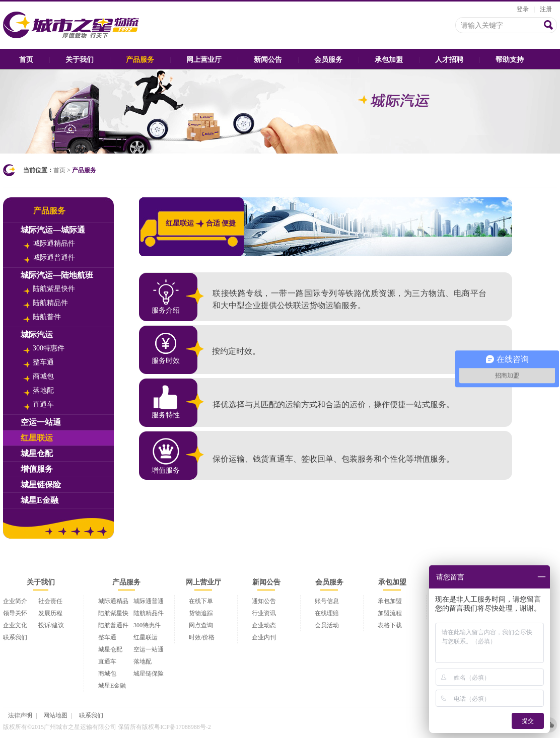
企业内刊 (264, 637)
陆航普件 (42, 318)
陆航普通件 (113, 625)
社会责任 (50, 601)
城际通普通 (149, 601)
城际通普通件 (49, 258)
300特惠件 (44, 349)
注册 (546, 9)
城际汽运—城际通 (53, 230)
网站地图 (55, 715)
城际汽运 (37, 335)
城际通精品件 (49, 244)
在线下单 (201, 601)
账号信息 (327, 601)
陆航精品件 (46, 304)
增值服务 (37, 469)
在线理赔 (327, 613)
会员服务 (328, 60)
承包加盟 (389, 60)
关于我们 (80, 60)
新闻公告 (268, 60)
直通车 (39, 405)
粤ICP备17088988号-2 (183, 727)
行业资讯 (264, 613)
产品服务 (140, 60)
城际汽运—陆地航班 (57, 275)
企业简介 (15, 601)
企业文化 (15, 625)
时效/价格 (202, 637)
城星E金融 (40, 500)
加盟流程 (390, 613)
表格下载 (390, 625)
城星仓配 (37, 453)
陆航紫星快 (113, 613)
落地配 (39, 391)
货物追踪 (201, 613)
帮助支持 (510, 60)
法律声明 (20, 715)
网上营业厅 (204, 60)
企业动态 (264, 625)
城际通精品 (113, 601)
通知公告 (264, 601)
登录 (523, 9)
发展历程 (50, 613)
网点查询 (201, 625)
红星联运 (37, 438)
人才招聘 (449, 60)
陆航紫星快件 (49, 289)
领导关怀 (15, 613)
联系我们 (15, 637)
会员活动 (327, 625)
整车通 (39, 363)
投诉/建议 (51, 625)
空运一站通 (41, 422)
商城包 (39, 377)
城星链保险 (41, 485)
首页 (26, 60)
